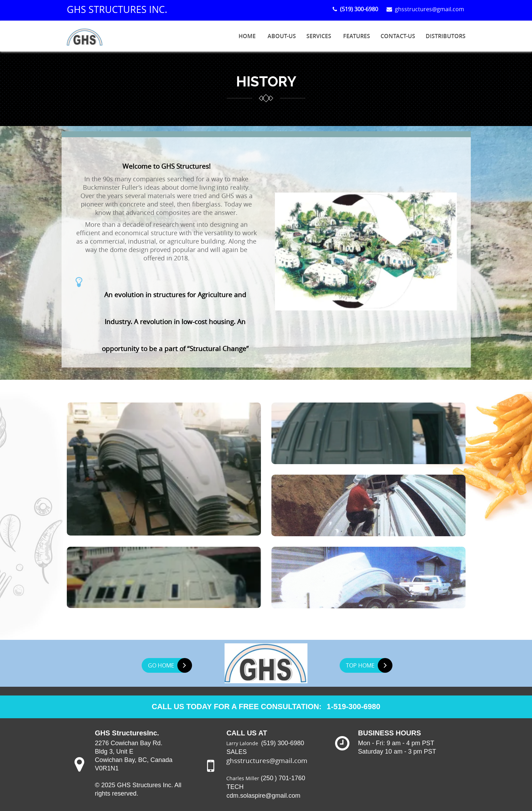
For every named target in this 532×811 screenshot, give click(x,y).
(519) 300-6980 (283, 742)
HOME (247, 36)
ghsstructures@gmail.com (426, 9)
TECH (235, 786)
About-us (282, 36)
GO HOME (170, 664)
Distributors (446, 36)
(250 (267, 777)
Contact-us (398, 36)
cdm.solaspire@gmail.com (263, 795)
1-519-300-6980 (356, 706)
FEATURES (357, 36)
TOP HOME (369, 664)
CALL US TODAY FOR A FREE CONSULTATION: (236, 706)
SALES (236, 751)
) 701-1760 (290, 777)
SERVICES (319, 36)
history (266, 82)
